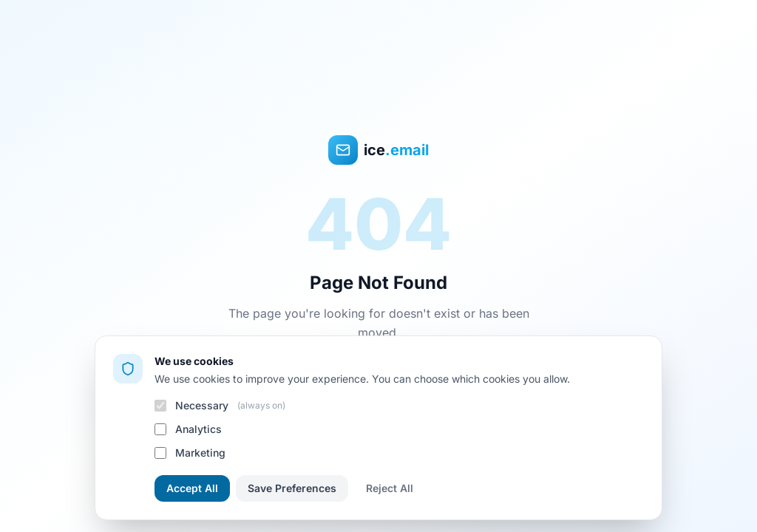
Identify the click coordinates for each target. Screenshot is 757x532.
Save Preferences (292, 488)
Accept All (192, 488)
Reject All (390, 488)
